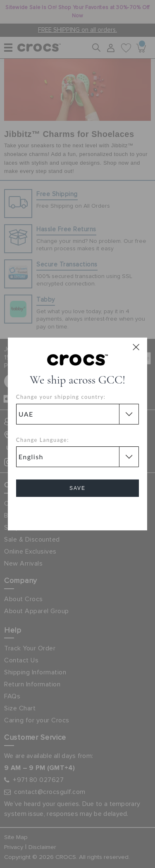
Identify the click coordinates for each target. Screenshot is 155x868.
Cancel (77, 512)
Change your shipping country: (61, 397)
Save (77, 488)
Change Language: (43, 440)
